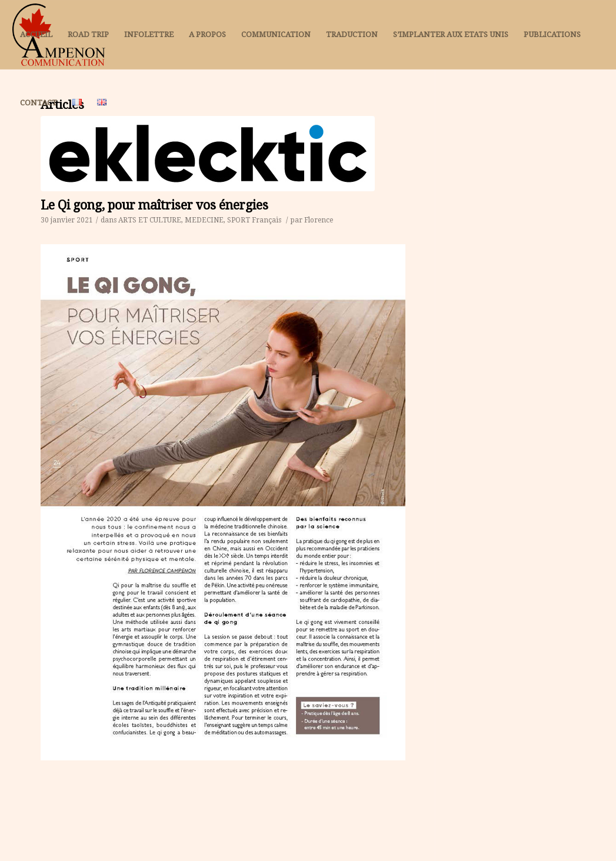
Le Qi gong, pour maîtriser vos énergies (154, 205)
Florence (319, 220)
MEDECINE (204, 220)
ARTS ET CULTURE (150, 220)
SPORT (239, 220)
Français (267, 220)
